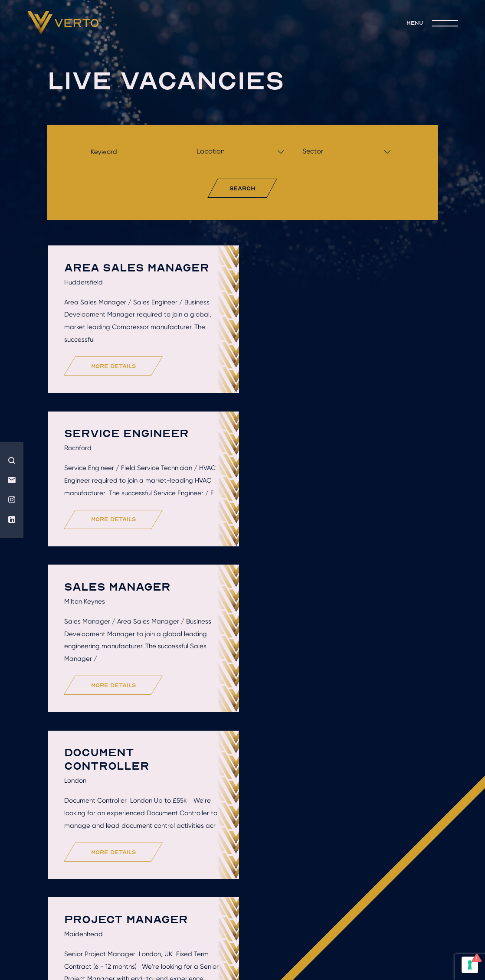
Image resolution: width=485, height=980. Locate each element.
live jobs (201, 859)
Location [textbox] (211, 151)
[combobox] (242, 154)
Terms (269, 921)
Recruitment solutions (351, 846)
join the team (275, 859)
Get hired (255, 846)
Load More (245, 792)
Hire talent (184, 846)
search (242, 188)
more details (114, 366)
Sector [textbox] (313, 151)
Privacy (305, 921)
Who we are (109, 846)
